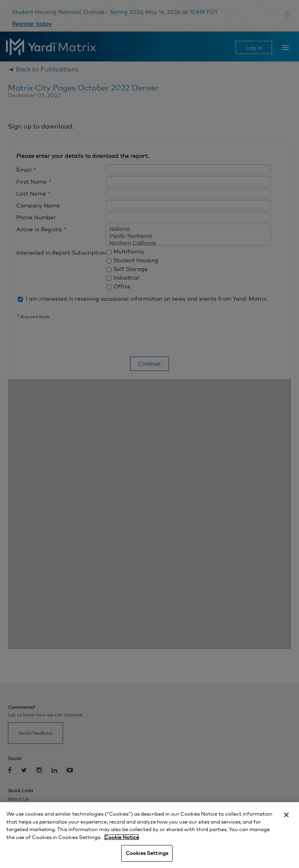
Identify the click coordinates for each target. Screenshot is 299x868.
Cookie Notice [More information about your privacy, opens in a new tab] (122, 837)
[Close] (286, 815)
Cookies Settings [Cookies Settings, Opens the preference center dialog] (147, 853)
